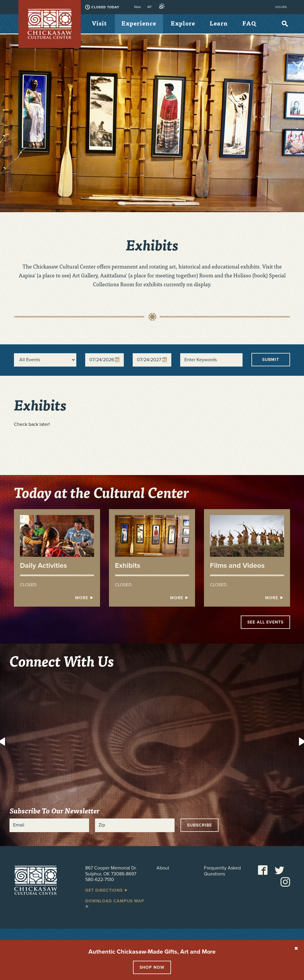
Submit (271, 360)
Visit (100, 24)
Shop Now (152, 967)
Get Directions (107, 890)
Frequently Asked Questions (222, 871)
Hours (281, 7)
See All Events (265, 622)
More (85, 598)
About (163, 868)
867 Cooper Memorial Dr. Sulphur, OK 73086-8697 (111, 871)
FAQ (99, 44)
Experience (140, 24)
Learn (222, 24)
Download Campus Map (115, 904)
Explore (185, 24)
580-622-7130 (100, 880)
